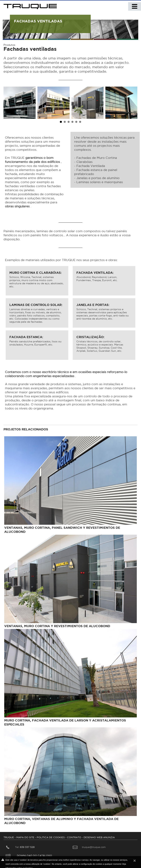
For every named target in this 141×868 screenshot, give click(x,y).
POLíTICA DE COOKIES (51, 837)
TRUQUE (9, 837)
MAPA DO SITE (25, 837)
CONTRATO (74, 837)
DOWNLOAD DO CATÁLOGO (29, 855)
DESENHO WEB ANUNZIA (99, 837)
